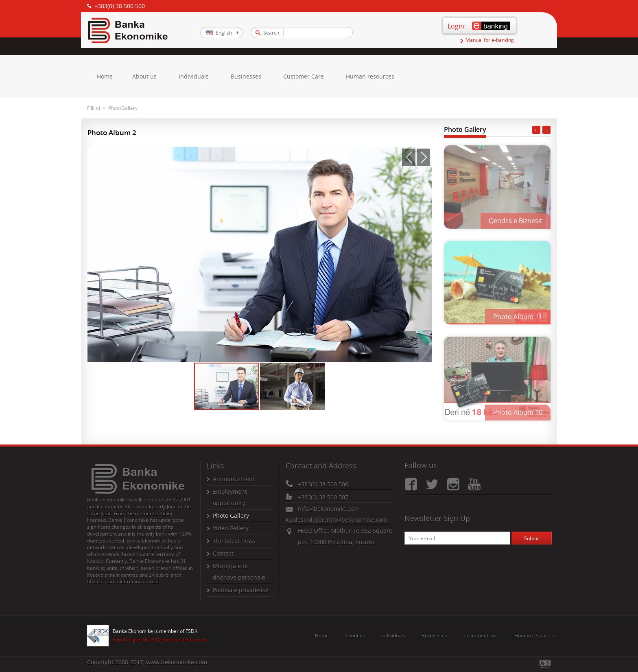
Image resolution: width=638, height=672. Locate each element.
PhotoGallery (123, 108)
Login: (457, 26)
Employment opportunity (230, 497)
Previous (536, 130)
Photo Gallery (465, 129)
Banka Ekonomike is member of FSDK (155, 631)
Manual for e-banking (490, 41)
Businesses (246, 76)
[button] (409, 157)
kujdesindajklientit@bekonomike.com (336, 520)
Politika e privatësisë (241, 590)
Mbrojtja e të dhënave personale (239, 572)
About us (144, 76)
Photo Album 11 (518, 316)
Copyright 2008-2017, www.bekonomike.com (147, 662)
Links (215, 466)
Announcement (234, 479)
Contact (223, 553)
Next (546, 130)
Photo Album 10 (518, 412)
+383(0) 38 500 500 (120, 6)
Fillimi (94, 108)
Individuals (194, 76)
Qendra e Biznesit (516, 221)
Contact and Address (321, 466)
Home (105, 76)
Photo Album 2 (112, 133)
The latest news (234, 541)
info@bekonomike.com (329, 509)
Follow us (421, 465)
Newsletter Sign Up (437, 518)
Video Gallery (231, 528)
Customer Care (304, 76)
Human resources (370, 76)
